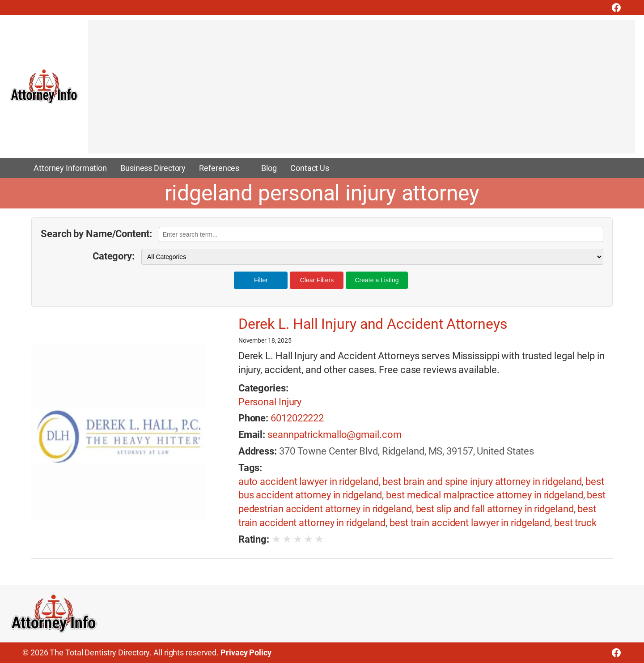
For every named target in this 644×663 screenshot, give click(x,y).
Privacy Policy (246, 652)
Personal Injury (270, 402)
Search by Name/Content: (96, 234)
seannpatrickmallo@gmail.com (334, 435)
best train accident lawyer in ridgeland (470, 523)
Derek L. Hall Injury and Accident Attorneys (373, 324)
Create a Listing (377, 280)
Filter (261, 280)
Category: (114, 256)
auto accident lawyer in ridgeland (309, 482)
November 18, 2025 (265, 340)
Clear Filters (317, 280)
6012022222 (297, 418)
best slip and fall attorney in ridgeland (495, 509)
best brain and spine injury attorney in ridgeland (482, 482)
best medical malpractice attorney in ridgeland (484, 495)
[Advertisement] (356, 91)
